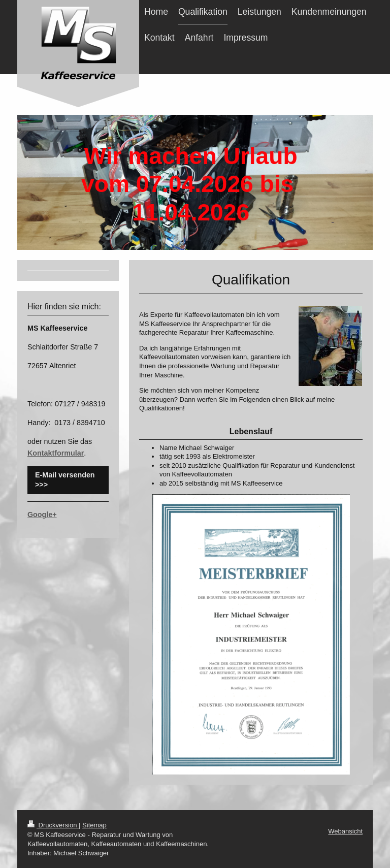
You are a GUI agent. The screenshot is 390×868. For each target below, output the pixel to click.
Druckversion (53, 825)
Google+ (42, 515)
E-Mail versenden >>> (65, 480)
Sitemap (94, 825)
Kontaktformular (56, 453)
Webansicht (345, 831)
